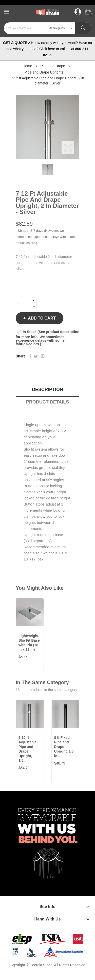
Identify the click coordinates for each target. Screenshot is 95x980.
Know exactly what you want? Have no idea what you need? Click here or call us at (48, 49)
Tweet (36, 356)
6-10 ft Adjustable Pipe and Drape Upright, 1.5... (28, 749)
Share (30, 356)
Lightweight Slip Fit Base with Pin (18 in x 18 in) (29, 643)
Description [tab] (48, 390)
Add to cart (41, 318)
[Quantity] (23, 304)
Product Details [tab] (48, 402)
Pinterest (43, 356)
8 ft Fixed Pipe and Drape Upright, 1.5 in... (64, 747)
